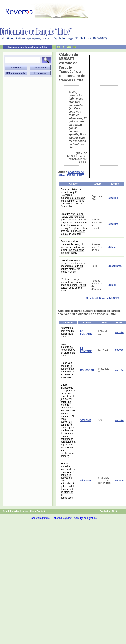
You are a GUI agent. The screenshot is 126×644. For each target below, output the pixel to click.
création (113, 198)
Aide (32, 511)
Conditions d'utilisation (15, 511)
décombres (115, 266)
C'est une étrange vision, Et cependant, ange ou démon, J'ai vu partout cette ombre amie (73, 285)
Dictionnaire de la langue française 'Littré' (28, 47)
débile (112, 247)
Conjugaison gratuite (85, 518)
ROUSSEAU (87, 370)
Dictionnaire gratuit (62, 518)
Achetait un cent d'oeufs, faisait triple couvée (67, 332)
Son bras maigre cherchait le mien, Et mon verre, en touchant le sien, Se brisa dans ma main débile (73, 247)
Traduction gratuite (39, 518)
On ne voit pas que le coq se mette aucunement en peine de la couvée (68, 370)
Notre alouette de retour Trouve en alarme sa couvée (68, 350)
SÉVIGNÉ (85, 420)
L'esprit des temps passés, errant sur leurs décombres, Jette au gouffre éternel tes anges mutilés (73, 266)
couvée (119, 332)
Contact (41, 511)
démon (112, 285)
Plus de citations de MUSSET (103, 298)
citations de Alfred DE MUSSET (71, 174)
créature (113, 224)
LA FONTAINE (86, 332)
